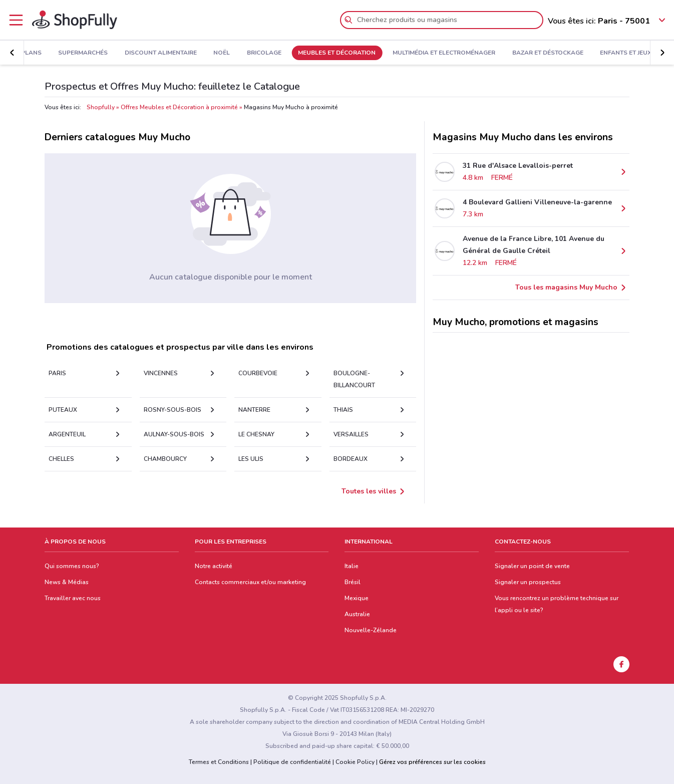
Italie (352, 566)
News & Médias (67, 582)
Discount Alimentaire (161, 53)
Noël (222, 53)
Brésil (353, 582)
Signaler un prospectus (528, 582)
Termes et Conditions (219, 762)
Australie (357, 614)
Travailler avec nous (73, 598)
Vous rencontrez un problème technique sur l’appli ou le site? (557, 604)
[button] (12, 53)
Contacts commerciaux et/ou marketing (250, 582)
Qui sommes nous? (72, 566)
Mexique (357, 598)
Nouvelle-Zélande (371, 630)
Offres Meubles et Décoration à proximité (179, 107)
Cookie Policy (355, 762)
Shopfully (101, 107)
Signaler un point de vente (532, 566)
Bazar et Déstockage (548, 53)
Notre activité (214, 566)
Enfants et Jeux (626, 53)
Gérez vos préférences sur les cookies (432, 762)
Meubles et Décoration (337, 53)
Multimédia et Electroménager (444, 53)
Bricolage (264, 53)
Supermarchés (83, 53)
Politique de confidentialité (292, 762)
